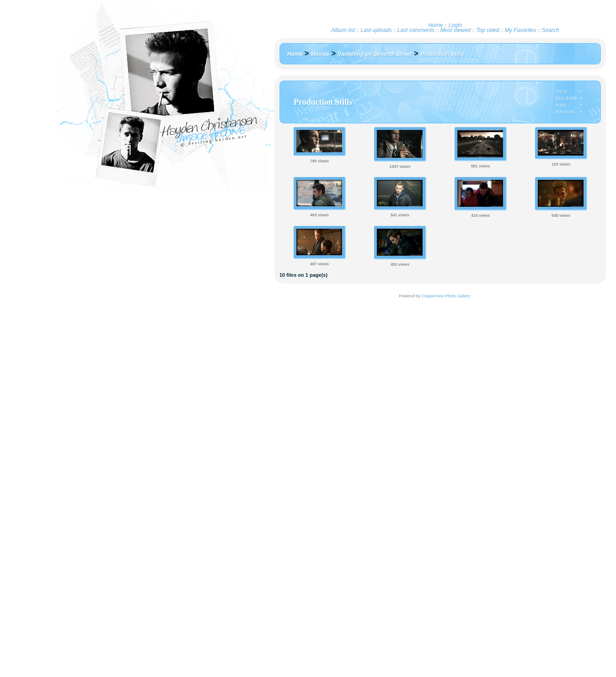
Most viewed (455, 30)
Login (455, 25)
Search (551, 30)
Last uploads (376, 30)
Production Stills (442, 54)
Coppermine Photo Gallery (446, 296)
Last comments (416, 30)
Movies (320, 54)
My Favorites (521, 30)
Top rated (487, 30)
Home (436, 25)
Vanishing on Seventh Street (375, 54)
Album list (343, 30)
